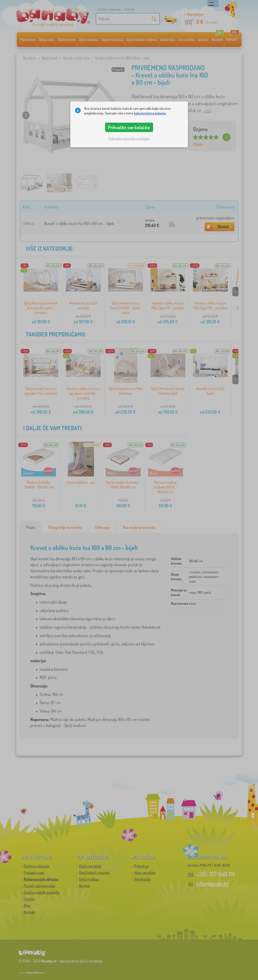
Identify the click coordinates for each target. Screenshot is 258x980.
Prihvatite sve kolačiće (129, 127)
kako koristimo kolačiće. (150, 113)
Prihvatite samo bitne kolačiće (129, 139)
